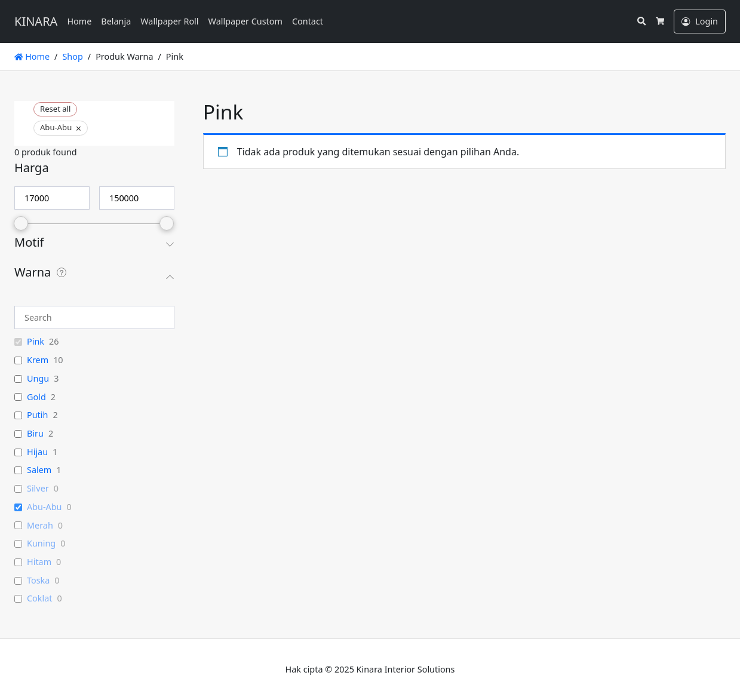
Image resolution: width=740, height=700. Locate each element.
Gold (36, 397)
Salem (39, 470)
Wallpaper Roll (169, 21)
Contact (308, 21)
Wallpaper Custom (245, 21)
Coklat (39, 598)
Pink (36, 342)
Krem (38, 360)
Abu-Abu (44, 507)
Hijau (37, 452)
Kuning (41, 544)
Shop (72, 56)
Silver (38, 489)
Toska (38, 581)
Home (79, 21)
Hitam (39, 562)
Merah (40, 526)
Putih (37, 415)
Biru (35, 434)
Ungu (38, 379)
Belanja (116, 21)
